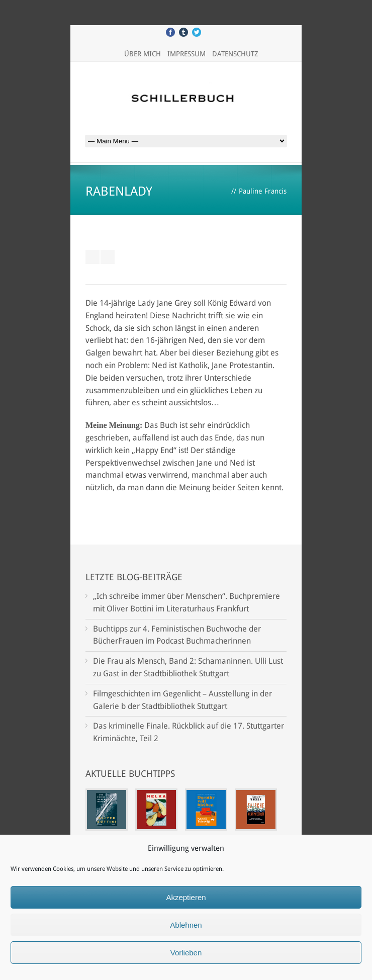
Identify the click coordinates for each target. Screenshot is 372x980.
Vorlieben (186, 953)
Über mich (143, 54)
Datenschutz (235, 54)
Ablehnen (186, 925)
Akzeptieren (186, 897)
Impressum (187, 54)
